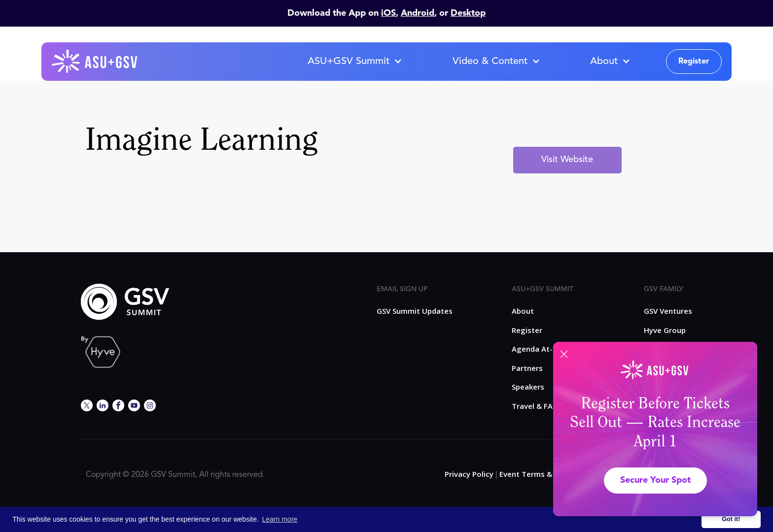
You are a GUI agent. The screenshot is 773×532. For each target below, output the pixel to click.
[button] (354, 62)
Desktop (468, 13)
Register (694, 62)
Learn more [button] (280, 519)
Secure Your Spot (655, 480)
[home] (95, 62)
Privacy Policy (469, 474)
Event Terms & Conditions (546, 474)
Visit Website (567, 160)
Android (418, 13)
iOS (388, 13)
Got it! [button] (731, 519)
